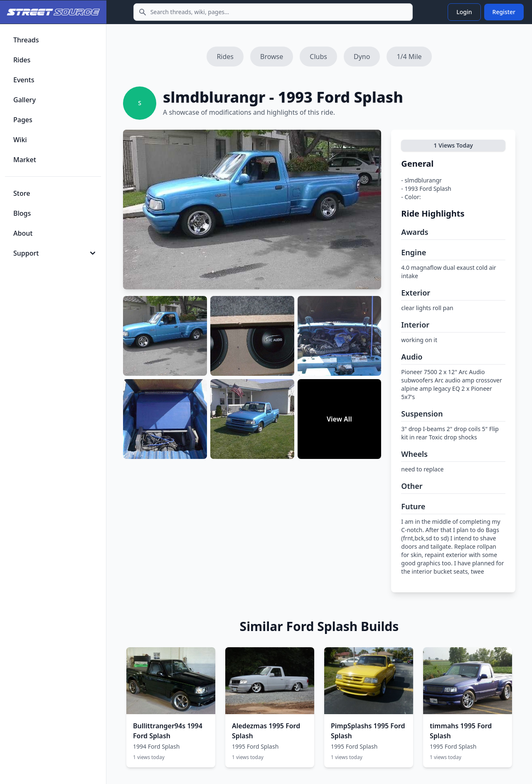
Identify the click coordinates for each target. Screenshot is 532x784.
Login (464, 12)
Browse (272, 57)
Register (504, 12)
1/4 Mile (409, 57)
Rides (225, 57)
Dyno (362, 57)
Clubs (318, 57)
